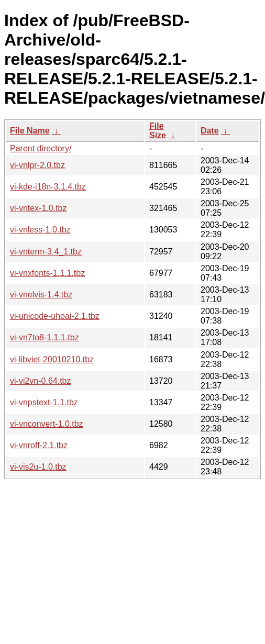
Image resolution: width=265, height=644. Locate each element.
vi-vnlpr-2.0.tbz (37, 165)
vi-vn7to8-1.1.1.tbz (45, 337)
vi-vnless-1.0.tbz (40, 230)
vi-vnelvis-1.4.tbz (41, 295)
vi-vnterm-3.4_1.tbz (46, 252)
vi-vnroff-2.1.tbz (39, 445)
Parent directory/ (41, 148)
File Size (158, 131)
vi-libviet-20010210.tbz (52, 359)
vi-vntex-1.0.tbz (38, 208)
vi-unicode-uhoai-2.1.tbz (55, 316)
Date (210, 131)
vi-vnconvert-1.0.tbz (47, 424)
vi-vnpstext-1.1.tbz (44, 402)
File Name (30, 131)
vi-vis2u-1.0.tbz (38, 467)
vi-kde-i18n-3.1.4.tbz (48, 187)
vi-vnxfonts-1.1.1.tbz (47, 273)
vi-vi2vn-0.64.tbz (41, 381)
